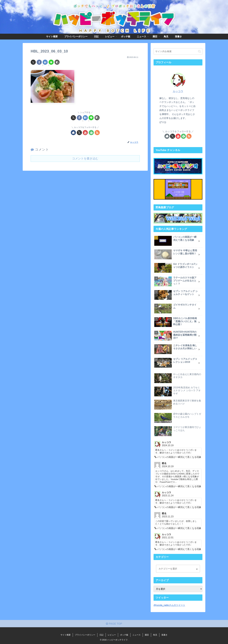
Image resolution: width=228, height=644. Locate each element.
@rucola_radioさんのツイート (169, 605)
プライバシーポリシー (85, 635)
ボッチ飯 (124, 635)
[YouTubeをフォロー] (85, 133)
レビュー (112, 635)
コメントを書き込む (85, 158)
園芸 (147, 635)
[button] (57, 62)
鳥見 (155, 635)
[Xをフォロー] (79, 133)
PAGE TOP (114, 624)
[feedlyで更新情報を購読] (91, 133)
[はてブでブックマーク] (45, 62)
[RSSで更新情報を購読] (97, 133)
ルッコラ (178, 91)
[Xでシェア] (33, 62)
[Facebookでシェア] (39, 62)
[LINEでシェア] (51, 62)
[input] (178, 51)
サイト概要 (66, 635)
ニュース (137, 635)
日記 (101, 635)
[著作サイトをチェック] (73, 133)
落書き (164, 635)
